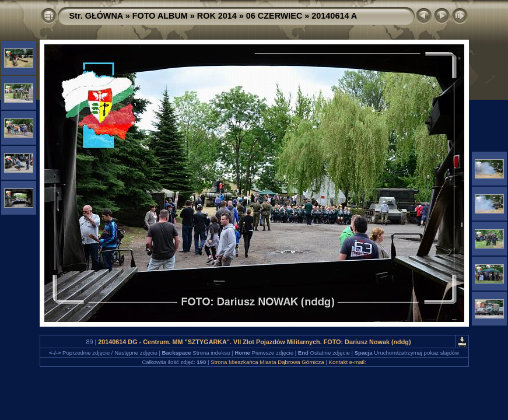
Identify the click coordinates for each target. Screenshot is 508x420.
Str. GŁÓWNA (96, 16)
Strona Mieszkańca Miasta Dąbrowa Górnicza (267, 362)
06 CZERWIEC (274, 16)
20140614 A (334, 16)
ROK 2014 (217, 16)
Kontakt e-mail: (348, 362)
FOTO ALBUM (160, 16)
